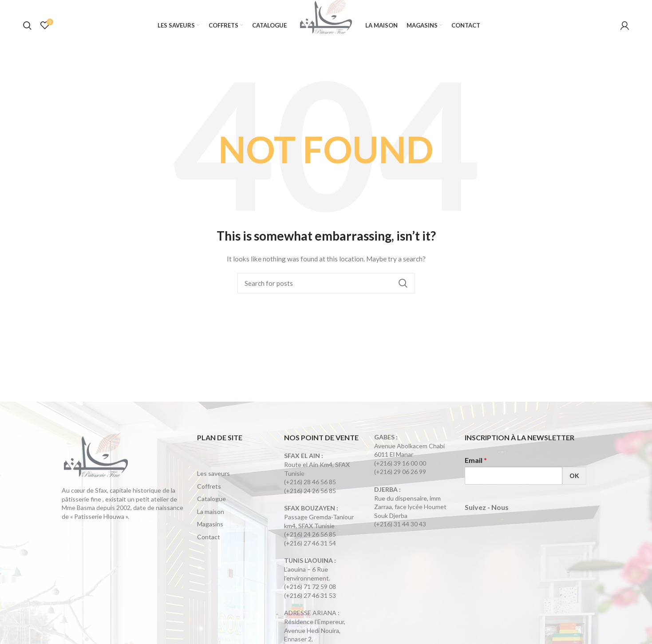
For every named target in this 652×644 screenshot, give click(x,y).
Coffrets (209, 492)
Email (476, 467)
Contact (209, 543)
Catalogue (211, 505)
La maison (211, 518)
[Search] (326, 290)
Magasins (210, 531)
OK (574, 482)
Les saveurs (213, 480)
